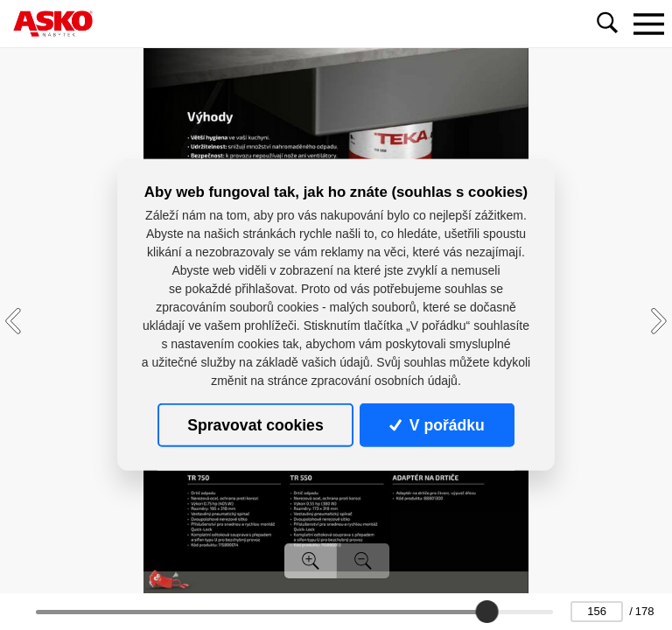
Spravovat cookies (255, 425)
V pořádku (437, 425)
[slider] (486, 612)
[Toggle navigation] (648, 24)
